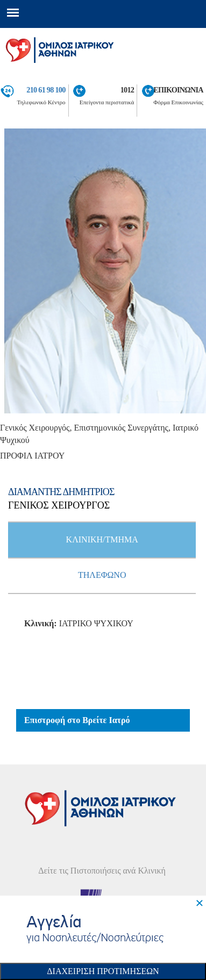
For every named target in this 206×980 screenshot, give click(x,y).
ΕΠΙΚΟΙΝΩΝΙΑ (178, 90)
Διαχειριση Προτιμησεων (103, 971)
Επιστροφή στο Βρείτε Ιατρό (77, 720)
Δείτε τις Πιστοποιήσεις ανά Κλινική (102, 871)
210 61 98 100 (46, 90)
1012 (127, 90)
